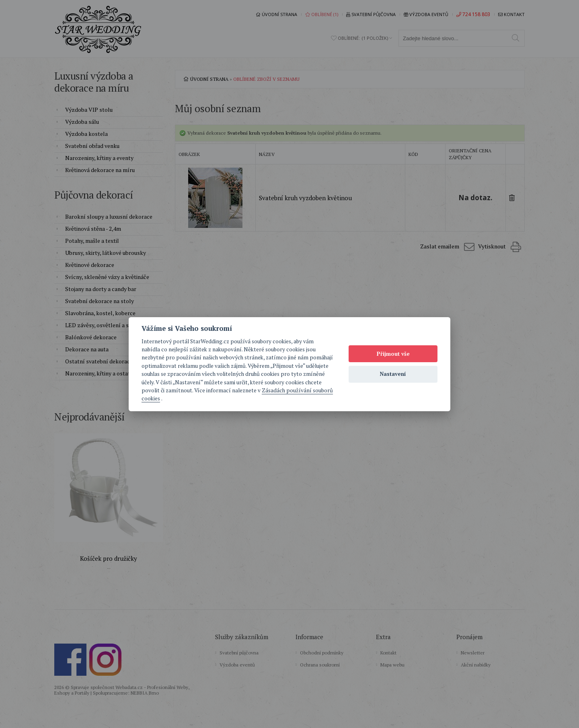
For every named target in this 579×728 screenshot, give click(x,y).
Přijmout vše (393, 354)
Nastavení (393, 374)
